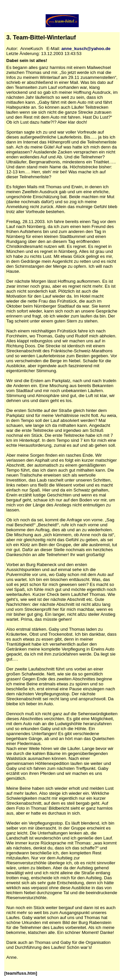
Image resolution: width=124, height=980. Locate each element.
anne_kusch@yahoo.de (86, 49)
